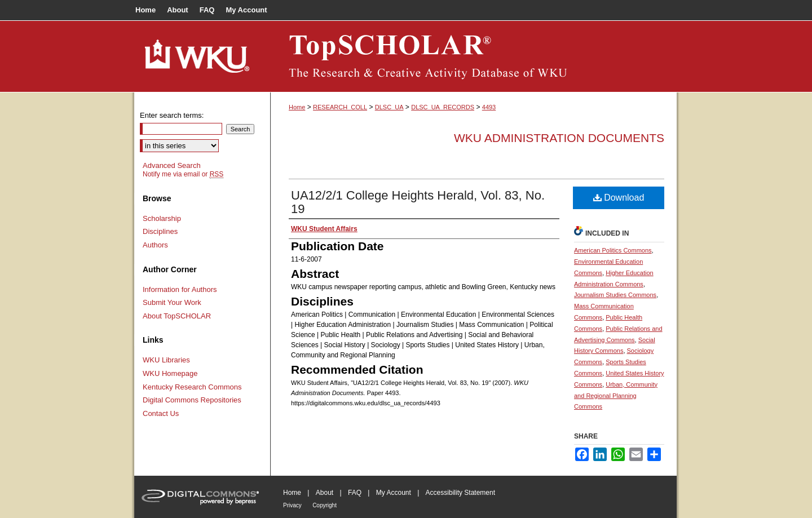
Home (297, 107)
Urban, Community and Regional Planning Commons (616, 396)
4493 (489, 107)
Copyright (325, 505)
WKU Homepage (170, 373)
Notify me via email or (183, 174)
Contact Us (161, 413)
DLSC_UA (389, 107)
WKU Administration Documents (559, 138)
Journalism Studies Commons (615, 295)
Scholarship (162, 218)
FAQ (355, 493)
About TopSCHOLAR (177, 316)
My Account (394, 493)
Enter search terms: (172, 115)
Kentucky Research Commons (192, 387)
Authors (155, 245)
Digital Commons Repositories (192, 400)
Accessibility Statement (460, 493)
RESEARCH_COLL (340, 107)
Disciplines (160, 231)
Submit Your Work (172, 302)
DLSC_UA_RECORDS (443, 107)
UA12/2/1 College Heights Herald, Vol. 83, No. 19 (418, 202)
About (325, 493)
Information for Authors (180, 289)
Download (619, 198)
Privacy (292, 505)
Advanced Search (172, 165)
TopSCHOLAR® (474, 56)
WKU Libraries (166, 360)
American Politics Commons (613, 250)
